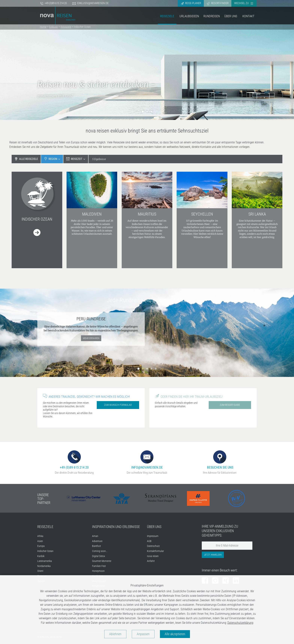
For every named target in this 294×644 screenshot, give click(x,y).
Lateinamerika (45, 561)
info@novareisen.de (147, 460)
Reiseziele (167, 16)
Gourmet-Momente (102, 561)
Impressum (153, 536)
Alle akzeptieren (175, 634)
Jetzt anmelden (213, 555)
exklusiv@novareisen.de (90, 3)
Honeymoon (98, 571)
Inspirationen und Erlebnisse (116, 527)
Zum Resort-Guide (230, 405)
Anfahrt (151, 561)
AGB (149, 541)
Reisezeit (74, 159)
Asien (40, 541)
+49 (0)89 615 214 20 (53, 3)
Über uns (154, 527)
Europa (41, 546)
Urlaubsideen (189, 16)
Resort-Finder (218, 3)
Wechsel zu (244, 3)
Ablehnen (115, 634)
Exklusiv (53, 27)
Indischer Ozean (82, 27)
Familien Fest (99, 566)
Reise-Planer (191, 3)
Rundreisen (212, 16)
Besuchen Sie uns (220, 460)
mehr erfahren (91, 338)
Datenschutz (153, 546)
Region (51, 159)
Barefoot (96, 546)
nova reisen (153, 556)
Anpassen (143, 634)
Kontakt (248, 16)
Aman (95, 536)
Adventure (97, 541)
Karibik (41, 556)
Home (43, 27)
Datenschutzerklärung (240, 623)
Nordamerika (44, 566)
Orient (40, 571)
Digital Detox (99, 556)
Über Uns (231, 16)
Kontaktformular (155, 551)
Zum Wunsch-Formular (118, 405)
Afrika (40, 536)
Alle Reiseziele (26, 159)
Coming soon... (100, 551)
